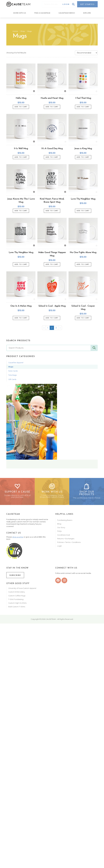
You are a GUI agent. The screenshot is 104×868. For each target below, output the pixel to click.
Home (15, 31)
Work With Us (19, 13)
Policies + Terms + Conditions (69, 543)
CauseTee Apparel (16, 362)
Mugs (30, 31)
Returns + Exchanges (66, 540)
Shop (23, 31)
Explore (87, 13)
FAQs (59, 532)
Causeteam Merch (67, 13)
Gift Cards (12, 379)
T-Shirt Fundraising (16, 600)
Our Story (61, 529)
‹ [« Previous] (44, 327)
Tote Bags (12, 375)
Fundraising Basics (65, 521)
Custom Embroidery (17, 593)
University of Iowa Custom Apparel (22, 589)
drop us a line (18, 538)
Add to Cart (21, 107)
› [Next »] (60, 327)
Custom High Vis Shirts (18, 604)
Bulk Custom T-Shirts (17, 608)
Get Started (87, 4)
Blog (59, 525)
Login (66, 4)
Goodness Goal (64, 536)
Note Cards (13, 371)
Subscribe (15, 576)
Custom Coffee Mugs (17, 597)
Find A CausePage (42, 13)
